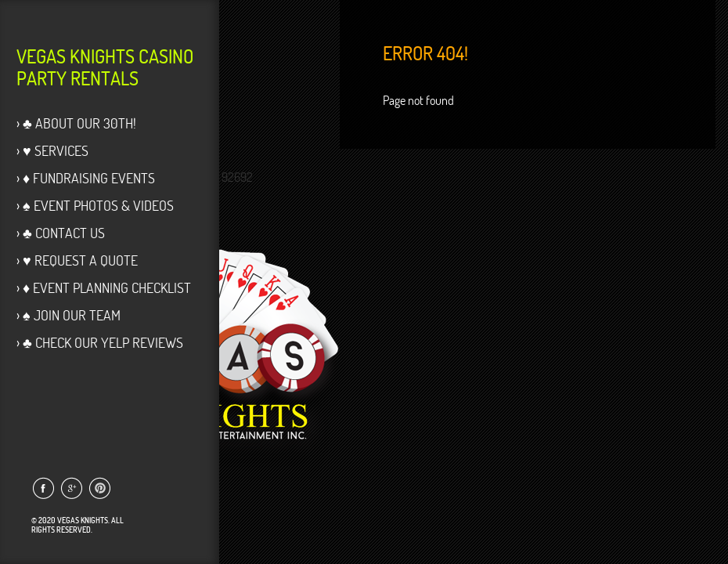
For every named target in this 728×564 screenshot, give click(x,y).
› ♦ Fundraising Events (86, 178)
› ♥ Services (52, 151)
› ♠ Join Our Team (68, 315)
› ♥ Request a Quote (77, 260)
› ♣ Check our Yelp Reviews (100, 343)
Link (43, 488)
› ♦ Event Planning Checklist (104, 288)
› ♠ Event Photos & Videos (95, 206)
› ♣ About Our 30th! (76, 123)
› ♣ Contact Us (61, 233)
